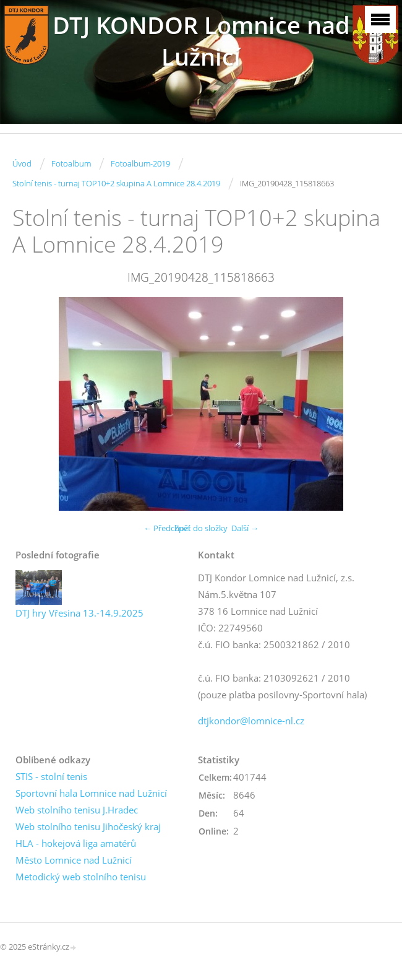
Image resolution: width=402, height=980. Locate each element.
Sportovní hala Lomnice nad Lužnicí (91, 793)
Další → (245, 528)
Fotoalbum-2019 (140, 163)
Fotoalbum (71, 163)
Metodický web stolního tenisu (81, 877)
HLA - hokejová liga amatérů (76, 843)
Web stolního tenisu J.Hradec (77, 810)
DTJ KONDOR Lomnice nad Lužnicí (201, 41)
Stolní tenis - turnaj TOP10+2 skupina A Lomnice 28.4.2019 (116, 183)
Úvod (22, 163)
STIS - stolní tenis (51, 776)
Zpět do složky (201, 528)
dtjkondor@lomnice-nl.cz (251, 721)
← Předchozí (167, 528)
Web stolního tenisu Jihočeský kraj (88, 826)
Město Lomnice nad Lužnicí (74, 860)
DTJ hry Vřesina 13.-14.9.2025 (79, 613)
